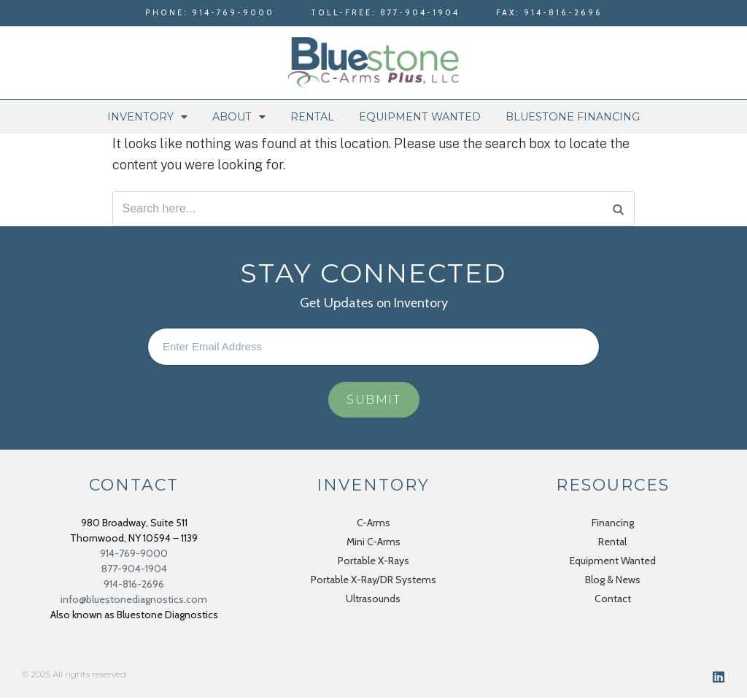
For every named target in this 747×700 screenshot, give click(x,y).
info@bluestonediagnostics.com (134, 601)
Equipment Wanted (420, 117)
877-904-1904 (134, 571)
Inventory (147, 117)
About (239, 117)
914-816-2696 (134, 586)
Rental (312, 117)
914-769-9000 (134, 555)
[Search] (618, 209)
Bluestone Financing (573, 117)
